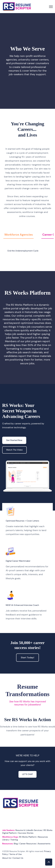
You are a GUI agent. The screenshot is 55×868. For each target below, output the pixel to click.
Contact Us (18, 858)
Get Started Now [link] (14, 440)
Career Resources (28, 844)
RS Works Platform (28, 837)
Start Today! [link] (27, 658)
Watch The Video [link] (14, 450)
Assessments (44, 844)
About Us (7, 858)
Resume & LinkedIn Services (29, 830)
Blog (16, 844)
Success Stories (26, 833)
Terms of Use (16, 854)
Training (14, 840)
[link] (17, 6)
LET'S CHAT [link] (28, 774)
